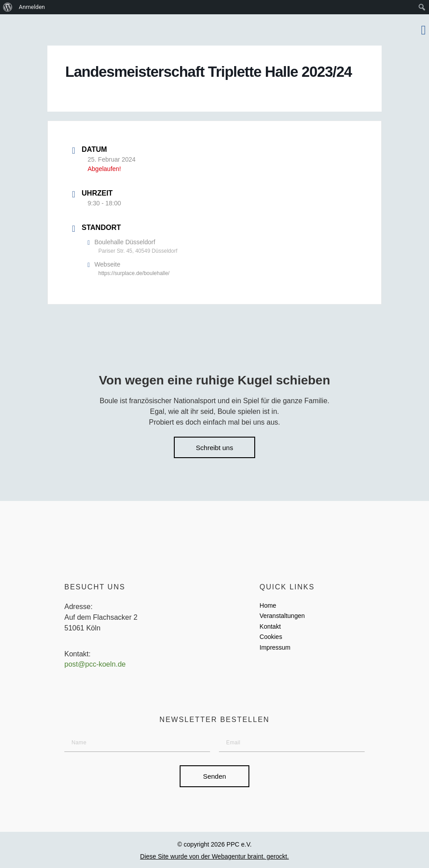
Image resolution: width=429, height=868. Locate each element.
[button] (423, 30)
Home (268, 606)
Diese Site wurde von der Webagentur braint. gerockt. (215, 857)
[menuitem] (8, 7)
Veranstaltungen (282, 616)
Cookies (271, 637)
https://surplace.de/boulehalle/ (134, 273)
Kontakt (270, 627)
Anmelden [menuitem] (32, 7)
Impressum (275, 648)
